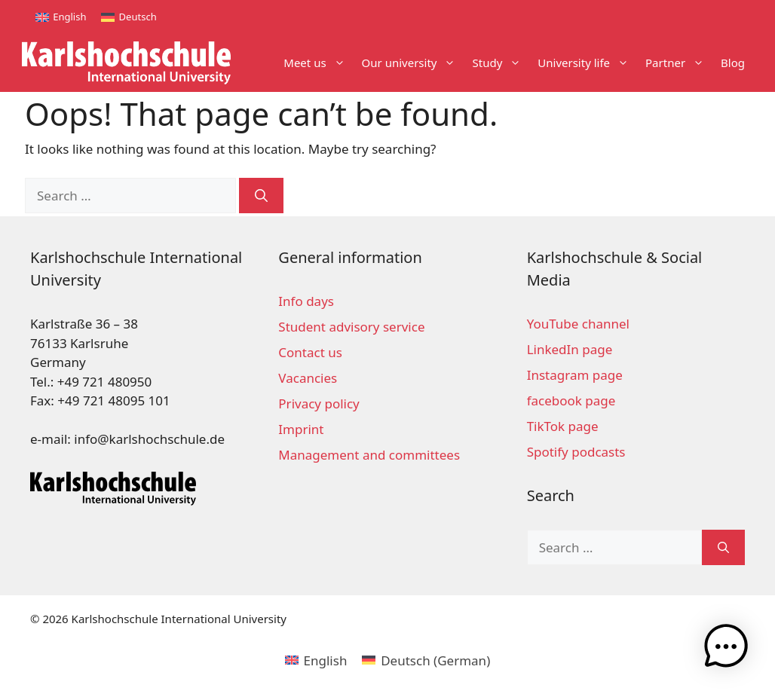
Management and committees (369, 455)
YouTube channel (578, 324)
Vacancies (308, 378)
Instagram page (575, 375)
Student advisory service (351, 327)
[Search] (261, 196)
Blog (733, 63)
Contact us (310, 352)
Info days (306, 301)
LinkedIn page (570, 349)
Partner (679, 63)
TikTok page (563, 426)
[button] (728, 651)
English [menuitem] (69, 17)
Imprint (301, 429)
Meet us (318, 63)
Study (501, 63)
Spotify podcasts (576, 452)
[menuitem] (61, 17)
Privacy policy (319, 403)
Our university (413, 63)
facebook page (571, 400)
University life (587, 63)
